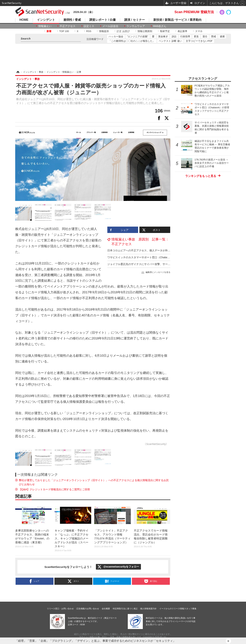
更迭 (196, 36)
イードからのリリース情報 (172, 609)
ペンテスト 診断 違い (170, 41)
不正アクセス (68, 26)
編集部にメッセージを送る (158, 272)
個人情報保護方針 (148, 609)
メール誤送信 (110, 26)
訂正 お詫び (123, 31)
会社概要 (106, 609)
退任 (205, 36)
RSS (89, 31)
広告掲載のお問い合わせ (88, 609)
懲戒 (214, 36)
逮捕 (222, 36)
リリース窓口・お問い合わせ (60, 609)
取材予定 (165, 31)
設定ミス (89, 26)
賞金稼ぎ (163, 36)
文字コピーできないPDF (199, 41)
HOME (24, 20)
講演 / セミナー (134, 20)
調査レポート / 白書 (103, 20)
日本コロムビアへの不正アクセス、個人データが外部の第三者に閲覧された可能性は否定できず (164, 250)
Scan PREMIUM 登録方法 (194, 12)
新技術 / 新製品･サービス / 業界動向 (178, 20)
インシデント (46, 20)
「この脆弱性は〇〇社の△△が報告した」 (132, 41)
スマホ (199, 31)
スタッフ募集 (190, 609)
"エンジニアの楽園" (138, 36)
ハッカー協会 (116, 36)
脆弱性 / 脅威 (72, 20)
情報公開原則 (145, 31)
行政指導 (185, 36)
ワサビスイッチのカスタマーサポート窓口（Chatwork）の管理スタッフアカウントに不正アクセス (165, 257)
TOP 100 (64, 31)
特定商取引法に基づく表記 (125, 609)
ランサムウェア (136, 26)
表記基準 (182, 31)
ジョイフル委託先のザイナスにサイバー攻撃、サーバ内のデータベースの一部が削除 (157, 264)
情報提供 (104, 31)
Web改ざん (160, 26)
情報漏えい (45, 26)
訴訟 (174, 36)
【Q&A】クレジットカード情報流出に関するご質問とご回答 (55, 489)
